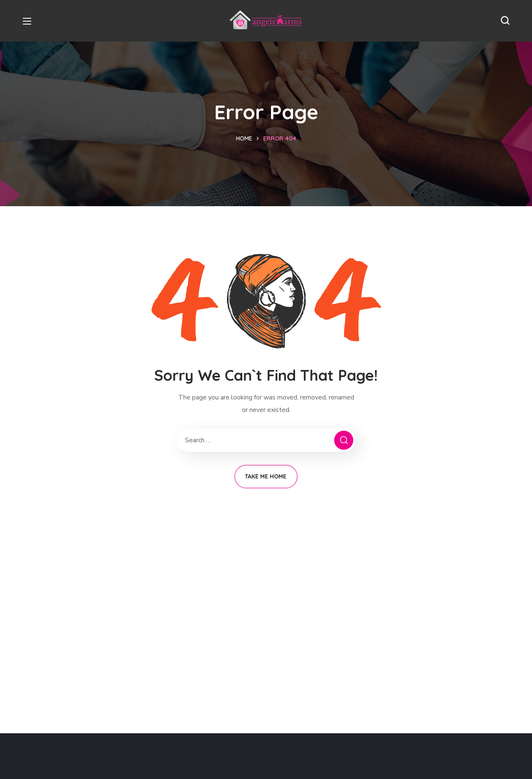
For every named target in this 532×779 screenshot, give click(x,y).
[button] (505, 21)
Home (244, 138)
